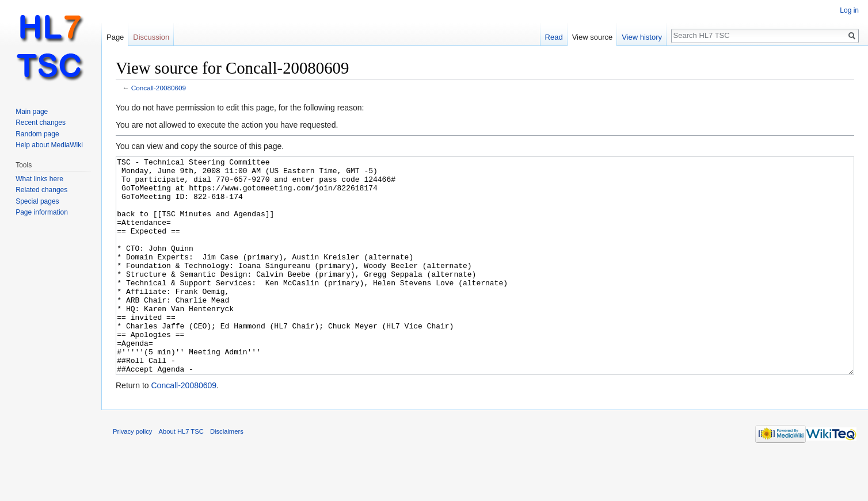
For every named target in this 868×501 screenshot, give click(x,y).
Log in (849, 10)
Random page (37, 134)
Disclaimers (227, 475)
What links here (39, 179)
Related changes (41, 190)
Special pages (37, 201)
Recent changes (41, 123)
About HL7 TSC (181, 475)
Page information (42, 212)
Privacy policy (132, 475)
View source (593, 37)
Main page (32, 112)
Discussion (151, 37)
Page (115, 37)
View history (642, 37)
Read (554, 37)
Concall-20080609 (159, 88)
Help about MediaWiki (49, 145)
